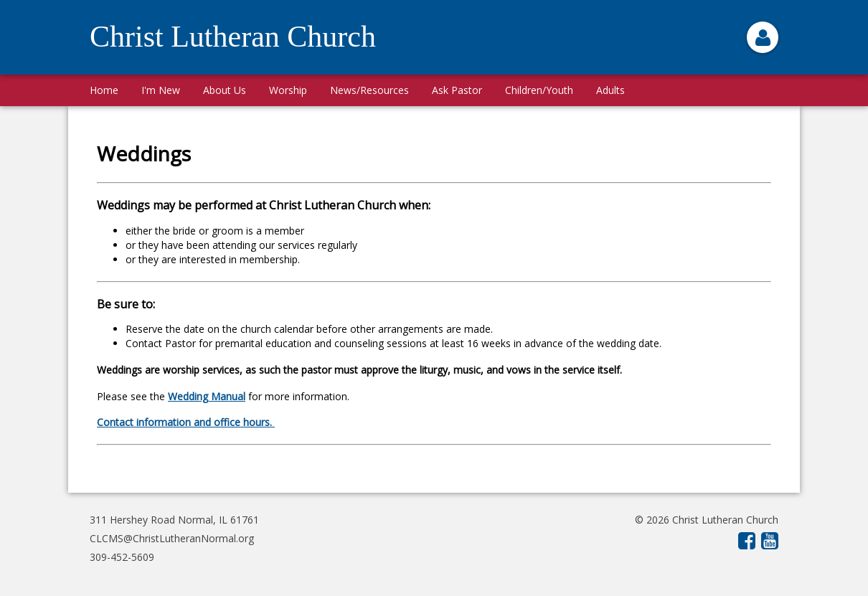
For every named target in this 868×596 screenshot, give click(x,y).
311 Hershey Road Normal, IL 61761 (174, 520)
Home (104, 90)
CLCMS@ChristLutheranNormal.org (172, 538)
